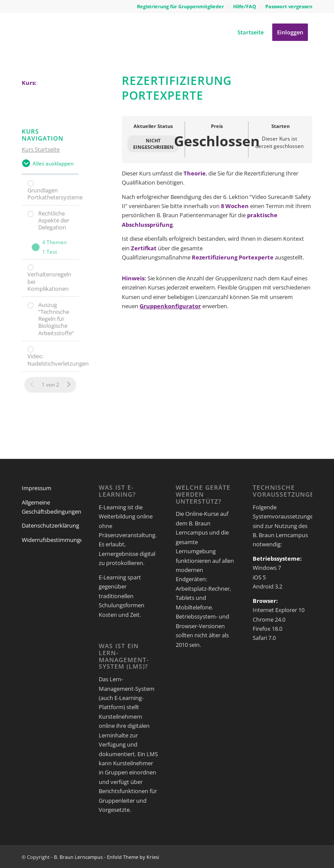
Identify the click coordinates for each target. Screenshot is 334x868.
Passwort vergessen (289, 6)
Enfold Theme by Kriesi (133, 857)
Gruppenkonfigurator (170, 306)
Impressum (37, 488)
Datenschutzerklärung (50, 525)
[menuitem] (181, 7)
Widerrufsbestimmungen (54, 540)
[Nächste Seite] (68, 385)
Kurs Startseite (41, 149)
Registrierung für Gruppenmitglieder (180, 6)
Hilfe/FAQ (245, 6)
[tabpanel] (217, 241)
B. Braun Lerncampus (78, 857)
